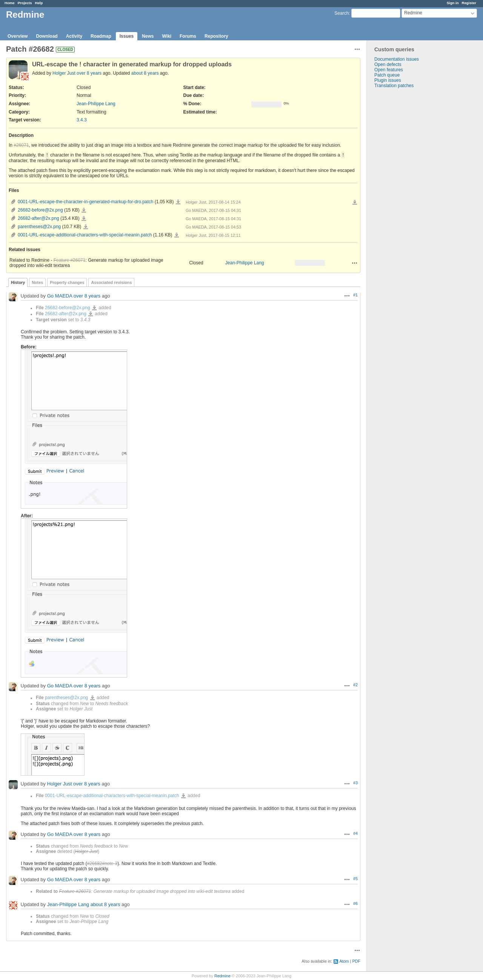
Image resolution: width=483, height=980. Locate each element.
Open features (389, 70)
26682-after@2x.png (38, 218)
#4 (355, 833)
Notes (37, 282)
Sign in (453, 3)
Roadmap (101, 36)
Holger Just (64, 73)
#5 (355, 879)
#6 (355, 903)
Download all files (355, 202)
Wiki (167, 36)
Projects (25, 3)
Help (39, 3)
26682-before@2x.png (40, 210)
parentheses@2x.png (39, 227)
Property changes (67, 282)
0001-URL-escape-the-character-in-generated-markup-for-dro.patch (86, 202)
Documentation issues (397, 59)
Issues (127, 36)
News (148, 36)
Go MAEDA (60, 296)
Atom (344, 961)
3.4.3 (82, 120)
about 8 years (145, 73)
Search (341, 13)
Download (47, 36)
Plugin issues (388, 80)
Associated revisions (111, 282)
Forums (188, 36)
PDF (356, 961)
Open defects (388, 64)
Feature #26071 (70, 260)
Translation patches (394, 86)
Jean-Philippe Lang (96, 104)
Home (10, 3)
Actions (355, 263)
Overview (18, 36)
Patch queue (387, 75)
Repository (216, 36)
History (18, 282)
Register (469, 3)
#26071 (21, 145)
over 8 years (89, 73)
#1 (355, 295)
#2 (355, 685)
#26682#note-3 (102, 863)
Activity (74, 36)
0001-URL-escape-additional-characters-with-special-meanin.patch (85, 235)
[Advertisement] (405, 207)
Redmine (222, 976)
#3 (355, 783)
